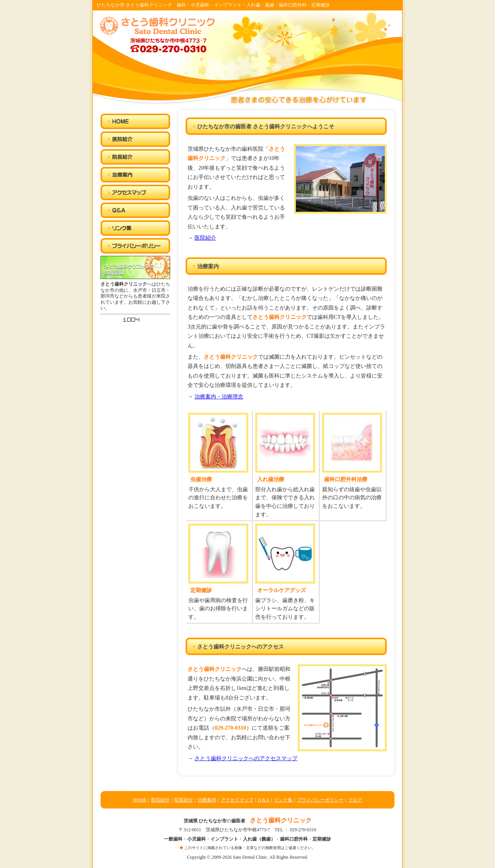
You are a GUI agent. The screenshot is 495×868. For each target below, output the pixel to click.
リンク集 (283, 800)
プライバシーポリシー (320, 800)
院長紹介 (184, 800)
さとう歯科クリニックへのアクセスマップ (246, 758)
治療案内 (207, 800)
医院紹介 (205, 238)
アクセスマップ (237, 800)
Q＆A (264, 800)
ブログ (355, 800)
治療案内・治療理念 (219, 397)
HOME (140, 800)
